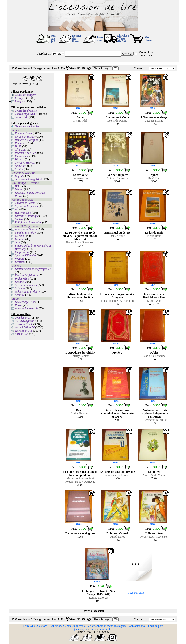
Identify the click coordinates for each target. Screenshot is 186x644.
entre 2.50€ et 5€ (25, 327)
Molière (117, 353)
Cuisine (19, 236)
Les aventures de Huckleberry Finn (154, 296)
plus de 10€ (22, 334)
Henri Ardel (80, 121)
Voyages (20, 259)
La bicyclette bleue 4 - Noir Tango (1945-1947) (99, 593)
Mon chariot (149, 39)
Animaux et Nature (26, 229)
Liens (93, 629)
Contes (19, 169)
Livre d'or (100, 39)
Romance (20, 143)
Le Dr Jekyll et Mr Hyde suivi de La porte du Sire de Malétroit (80, 236)
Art (17, 209)
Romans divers (24, 133)
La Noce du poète (117, 175)
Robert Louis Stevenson (80, 242)
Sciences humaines (26, 285)
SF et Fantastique (25, 137)
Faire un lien (106, 629)
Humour (20, 239)
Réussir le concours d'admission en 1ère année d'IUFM (117, 413)
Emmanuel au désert (117, 233)
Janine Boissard (80, 413)
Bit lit (18, 146)
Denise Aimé (117, 236)
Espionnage (22, 156)
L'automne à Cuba (117, 117)
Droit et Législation (26, 275)
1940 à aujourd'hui (26, 114)
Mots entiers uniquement (146, 54)
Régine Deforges (99, 598)
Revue (18, 305)
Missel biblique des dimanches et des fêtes (80, 296)
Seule (80, 117)
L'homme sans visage (154, 117)
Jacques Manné (154, 121)
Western (20, 159)
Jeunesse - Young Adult (28, 179)
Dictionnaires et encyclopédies (33, 269)
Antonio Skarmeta (117, 178)
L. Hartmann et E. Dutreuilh (117, 301)
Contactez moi (137, 626)
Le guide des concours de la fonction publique (80, 473)
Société (19, 219)
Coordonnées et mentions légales (107, 626)
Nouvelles (21, 166)
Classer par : (141, 68)
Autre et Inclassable (26, 308)
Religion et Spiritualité (28, 222)
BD (17, 186)
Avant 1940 (21, 117)
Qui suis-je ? (54, 39)
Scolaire (20, 295)
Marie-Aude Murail (154, 475)
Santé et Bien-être (25, 233)
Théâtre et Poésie (25, 203)
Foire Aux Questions (35, 626)
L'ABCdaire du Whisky (80, 353)
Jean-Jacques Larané (117, 475)
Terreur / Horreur (25, 163)
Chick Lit (20, 150)
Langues (20, 101)
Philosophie (22, 279)
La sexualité (80, 175)
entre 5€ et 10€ (24, 331)
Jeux (18, 242)
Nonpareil (154, 472)
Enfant (19, 176)
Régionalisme (23, 213)
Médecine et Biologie (27, 292)
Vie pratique (22, 252)
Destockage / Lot (25, 302)
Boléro (80, 410)
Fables (154, 353)
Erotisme (20, 262)
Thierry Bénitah (80, 356)
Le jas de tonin (154, 233)
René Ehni (154, 178)
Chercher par (44, 54)
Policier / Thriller (25, 153)
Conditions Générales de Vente (68, 626)
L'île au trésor (154, 533)
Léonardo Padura (117, 121)
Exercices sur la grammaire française (117, 296)
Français (20, 98)
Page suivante (136, 593)
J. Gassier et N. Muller (154, 420)
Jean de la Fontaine (154, 356)
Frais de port (155, 626)
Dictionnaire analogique (80, 533)
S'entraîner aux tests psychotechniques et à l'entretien (154, 413)
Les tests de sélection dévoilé (117, 472)
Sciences (20, 288)
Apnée (154, 175)
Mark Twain (154, 301)
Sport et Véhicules (25, 255)
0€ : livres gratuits (26, 321)
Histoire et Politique (27, 216)
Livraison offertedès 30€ (123, 39)
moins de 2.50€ (24, 324)
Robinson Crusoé (117, 533)
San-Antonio (80, 178)
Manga (19, 189)
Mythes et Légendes (26, 206)
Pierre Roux (154, 236)
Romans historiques (26, 140)
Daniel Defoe (117, 537)
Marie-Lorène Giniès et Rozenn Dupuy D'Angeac (80, 480)
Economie (21, 282)
